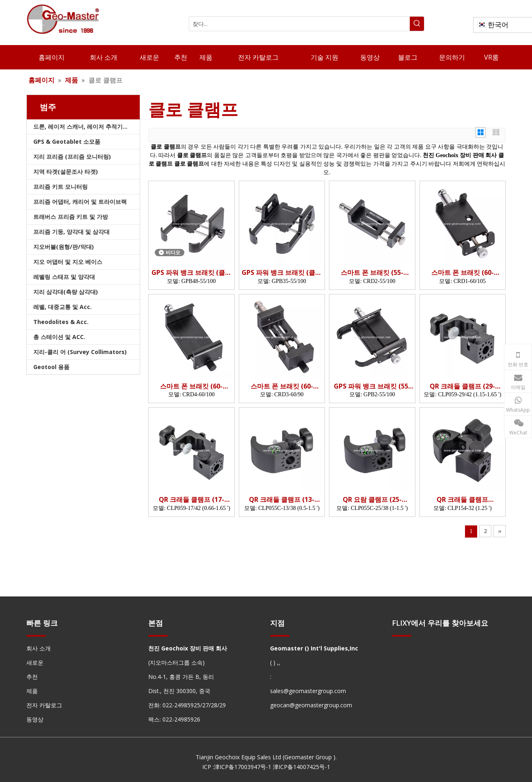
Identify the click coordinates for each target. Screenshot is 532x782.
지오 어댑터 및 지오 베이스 (68, 262)
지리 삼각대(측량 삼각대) (66, 292)
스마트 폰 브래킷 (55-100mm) (372, 273)
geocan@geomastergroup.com (311, 705)
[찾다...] (300, 24)
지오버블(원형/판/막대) (64, 247)
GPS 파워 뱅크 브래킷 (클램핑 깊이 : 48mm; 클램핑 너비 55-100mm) (191, 273)
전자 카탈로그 (44, 705)
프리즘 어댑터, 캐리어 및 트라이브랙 (80, 202)
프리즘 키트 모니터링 (61, 187)
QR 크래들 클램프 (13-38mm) (282, 500)
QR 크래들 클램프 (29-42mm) (462, 386)
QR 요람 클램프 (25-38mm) (372, 500)
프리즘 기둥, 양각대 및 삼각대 (71, 232)
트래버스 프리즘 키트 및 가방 (71, 217)
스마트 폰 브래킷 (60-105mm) (463, 273)
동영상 (35, 719)
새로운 (35, 662)
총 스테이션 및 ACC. (59, 337)
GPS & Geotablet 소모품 (67, 141)
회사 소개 (39, 648)
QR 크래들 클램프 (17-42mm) (191, 500)
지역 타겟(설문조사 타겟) (66, 172)
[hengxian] (36, 635)
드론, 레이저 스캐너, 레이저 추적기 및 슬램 (87, 126)
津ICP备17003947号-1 (243, 767)
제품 (32, 691)
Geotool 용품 (51, 367)
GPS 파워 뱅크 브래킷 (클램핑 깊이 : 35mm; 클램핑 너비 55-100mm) (282, 273)
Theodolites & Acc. (61, 322)
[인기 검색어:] (417, 24)
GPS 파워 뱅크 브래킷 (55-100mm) (372, 386)
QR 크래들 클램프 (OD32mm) (462, 500)
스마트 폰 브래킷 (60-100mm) (191, 386)
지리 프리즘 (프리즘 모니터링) (72, 157)
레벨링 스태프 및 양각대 (64, 277)
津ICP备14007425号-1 (302, 767)
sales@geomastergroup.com (308, 691)
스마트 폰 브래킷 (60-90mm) (282, 386)
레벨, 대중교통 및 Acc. (63, 307)
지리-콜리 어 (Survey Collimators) (80, 352)
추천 (32, 677)
